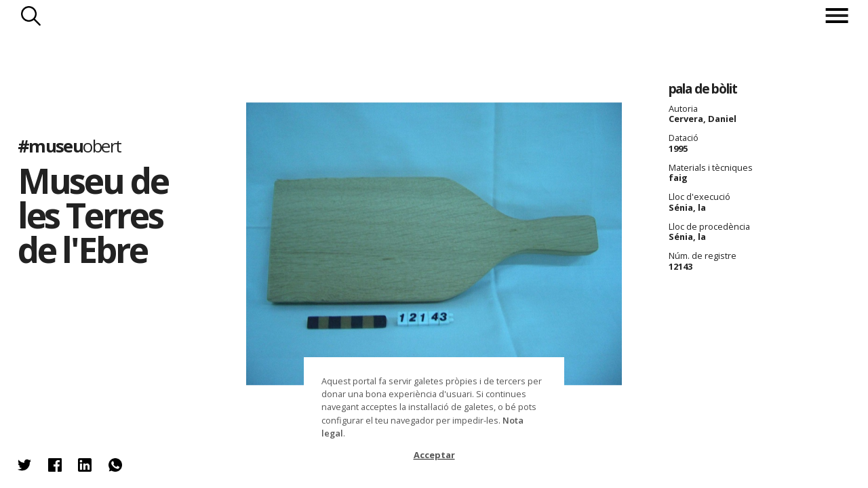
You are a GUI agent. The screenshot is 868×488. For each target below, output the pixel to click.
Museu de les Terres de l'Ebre (93, 215)
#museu (70, 146)
